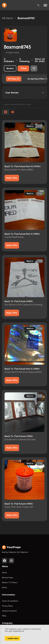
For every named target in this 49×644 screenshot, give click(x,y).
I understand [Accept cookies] (12, 638)
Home (4, 573)
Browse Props (7, 578)
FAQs (4, 616)
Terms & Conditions (10, 601)
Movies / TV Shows (10, 583)
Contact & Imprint (9, 611)
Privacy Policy (7, 606)
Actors (5, 587)
